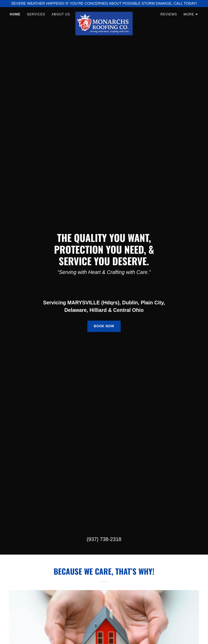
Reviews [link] (169, 14)
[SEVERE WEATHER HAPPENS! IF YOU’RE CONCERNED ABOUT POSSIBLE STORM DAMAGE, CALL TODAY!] (104, 4)
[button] (191, 14)
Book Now (104, 326)
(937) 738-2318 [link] (104, 539)
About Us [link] (61, 14)
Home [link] (15, 14)
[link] (104, 14)
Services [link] (36, 14)
